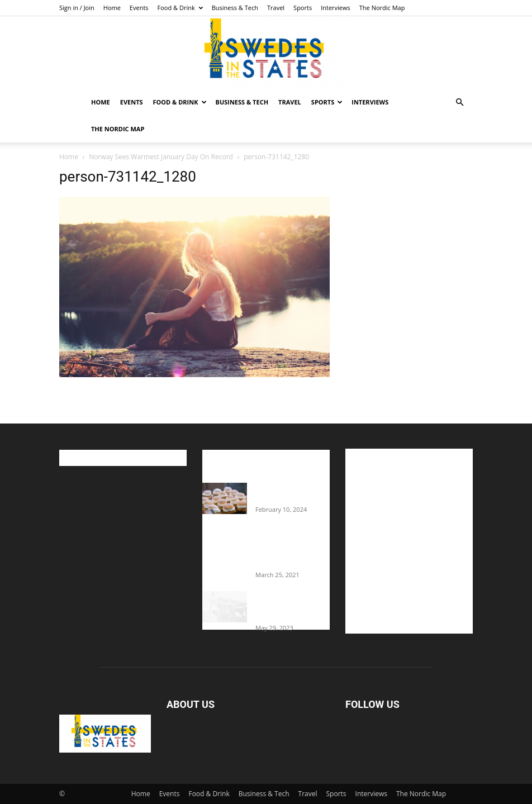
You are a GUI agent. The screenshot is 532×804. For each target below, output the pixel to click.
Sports (303, 8)
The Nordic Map (382, 8)
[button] (459, 103)
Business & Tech (235, 8)
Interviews (336, 8)
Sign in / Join (77, 8)
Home (112, 8)
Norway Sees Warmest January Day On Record (161, 157)
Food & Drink (180, 8)
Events (139, 8)
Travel (276, 8)
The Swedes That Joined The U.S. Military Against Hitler (293, 606)
